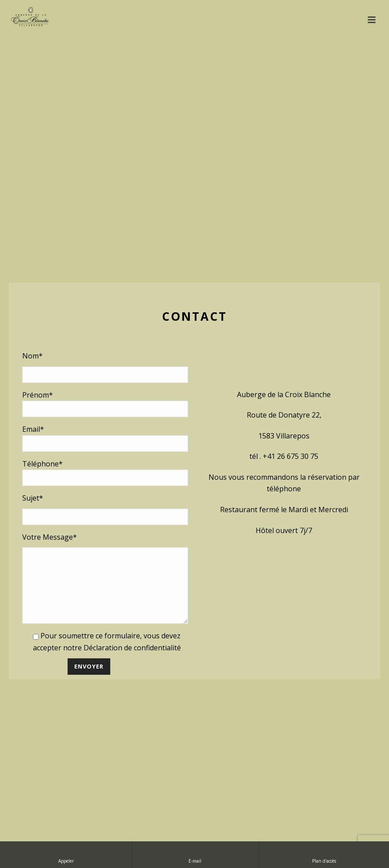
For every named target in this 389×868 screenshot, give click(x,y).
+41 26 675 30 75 (291, 450)
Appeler (66, 854)
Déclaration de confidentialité (132, 654)
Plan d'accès (324, 854)
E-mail (196, 854)
